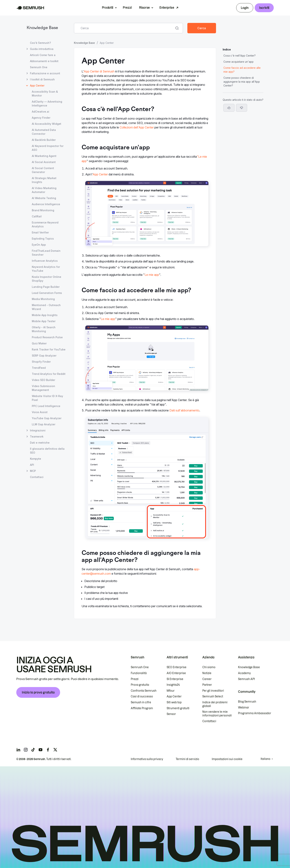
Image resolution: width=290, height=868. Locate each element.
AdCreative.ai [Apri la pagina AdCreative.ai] (41, 112)
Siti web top (174, 702)
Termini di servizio (187, 759)
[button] (242, 108)
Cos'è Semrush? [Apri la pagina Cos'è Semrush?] (40, 43)
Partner (207, 685)
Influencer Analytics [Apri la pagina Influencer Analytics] (45, 261)
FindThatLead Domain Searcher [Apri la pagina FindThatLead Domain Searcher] (46, 253)
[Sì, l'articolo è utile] (229, 108)
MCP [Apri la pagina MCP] (33, 471)
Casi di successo (142, 696)
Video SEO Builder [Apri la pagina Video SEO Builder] (43, 380)
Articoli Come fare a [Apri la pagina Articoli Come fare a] (43, 55)
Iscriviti (264, 8)
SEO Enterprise (177, 667)
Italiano (265, 759)
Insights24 (173, 685)
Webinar (244, 708)
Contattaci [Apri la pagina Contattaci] (37, 477)
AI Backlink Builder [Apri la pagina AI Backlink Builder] (44, 140)
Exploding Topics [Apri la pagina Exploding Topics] (43, 239)
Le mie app (152, 275)
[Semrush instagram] (26, 750)
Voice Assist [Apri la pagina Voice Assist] (40, 412)
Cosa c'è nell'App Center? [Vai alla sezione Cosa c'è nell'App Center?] (240, 56)
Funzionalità (139, 673)
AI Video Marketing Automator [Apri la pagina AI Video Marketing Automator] (44, 190)
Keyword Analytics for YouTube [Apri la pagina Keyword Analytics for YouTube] (46, 269)
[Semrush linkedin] (18, 750)
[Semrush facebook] (48, 750)
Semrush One (140, 667)
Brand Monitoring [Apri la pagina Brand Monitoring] (43, 210)
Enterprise (167, 8)
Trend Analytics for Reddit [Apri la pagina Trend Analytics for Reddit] (49, 374)
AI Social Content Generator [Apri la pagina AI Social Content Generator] (43, 170)
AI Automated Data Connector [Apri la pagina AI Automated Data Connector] (44, 132)
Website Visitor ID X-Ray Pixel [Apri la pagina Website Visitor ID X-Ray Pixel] (47, 398)
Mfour (171, 691)
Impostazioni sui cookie (227, 759)
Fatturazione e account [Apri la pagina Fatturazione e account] (45, 73)
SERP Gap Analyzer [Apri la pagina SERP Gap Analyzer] (44, 356)
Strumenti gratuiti (178, 708)
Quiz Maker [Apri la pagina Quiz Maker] (39, 343)
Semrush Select (213, 696)
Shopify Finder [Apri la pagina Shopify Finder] (41, 362)
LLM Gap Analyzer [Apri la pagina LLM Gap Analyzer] (44, 424)
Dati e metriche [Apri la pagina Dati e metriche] (40, 443)
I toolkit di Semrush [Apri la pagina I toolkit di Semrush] (42, 79)
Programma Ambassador (255, 713)
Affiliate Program (142, 708)
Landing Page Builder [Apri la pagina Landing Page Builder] (46, 287)
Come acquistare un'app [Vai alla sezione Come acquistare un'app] (238, 62)
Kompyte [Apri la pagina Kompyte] (36, 459)
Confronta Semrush (144, 691)
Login (245, 8)
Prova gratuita (140, 685)
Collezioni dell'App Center (137, 127)
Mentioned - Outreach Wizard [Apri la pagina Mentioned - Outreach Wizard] (46, 307)
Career (207, 679)
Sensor (171, 714)
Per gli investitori (213, 691)
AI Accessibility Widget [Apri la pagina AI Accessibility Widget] (47, 124)
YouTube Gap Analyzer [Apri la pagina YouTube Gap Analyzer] (47, 418)
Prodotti (108, 8)
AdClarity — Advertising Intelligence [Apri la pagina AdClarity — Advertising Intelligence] (47, 104)
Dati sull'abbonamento (184, 410)
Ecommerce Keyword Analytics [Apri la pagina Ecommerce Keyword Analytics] (45, 224)
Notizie (207, 673)
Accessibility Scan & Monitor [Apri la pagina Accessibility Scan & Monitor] (45, 94)
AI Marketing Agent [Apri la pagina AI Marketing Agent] (44, 156)
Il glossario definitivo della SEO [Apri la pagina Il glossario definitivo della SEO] (47, 451)
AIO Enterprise (176, 673)
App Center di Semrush (99, 71)
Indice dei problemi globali (215, 704)
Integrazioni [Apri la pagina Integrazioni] (38, 430)
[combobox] (124, 28)
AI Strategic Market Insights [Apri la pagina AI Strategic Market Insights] (44, 180)
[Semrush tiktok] (33, 750)
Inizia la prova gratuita (38, 692)
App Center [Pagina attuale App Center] (37, 85)
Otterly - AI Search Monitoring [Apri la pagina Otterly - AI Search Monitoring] (44, 329)
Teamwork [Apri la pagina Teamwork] (37, 436)
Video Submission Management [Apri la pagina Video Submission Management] (43, 388)
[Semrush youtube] (41, 750)
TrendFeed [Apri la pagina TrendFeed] (39, 368)
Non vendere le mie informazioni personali (217, 714)
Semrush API (246, 679)
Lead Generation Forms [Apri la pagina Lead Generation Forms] (47, 293)
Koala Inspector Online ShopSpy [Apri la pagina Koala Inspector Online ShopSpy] (47, 279)
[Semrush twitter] (55, 750)
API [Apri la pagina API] (32, 465)
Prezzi (127, 8)
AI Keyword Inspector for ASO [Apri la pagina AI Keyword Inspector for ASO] (48, 148)
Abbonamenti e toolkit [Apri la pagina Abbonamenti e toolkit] (44, 61)
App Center (100, 174)
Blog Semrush (247, 702)
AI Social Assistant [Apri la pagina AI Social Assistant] (44, 162)
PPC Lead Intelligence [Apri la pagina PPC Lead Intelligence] (46, 406)
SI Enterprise (175, 679)
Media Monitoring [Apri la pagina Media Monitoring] (43, 299)
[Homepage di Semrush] (30, 8)
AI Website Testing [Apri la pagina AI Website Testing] (44, 198)
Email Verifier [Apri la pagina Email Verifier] (40, 232)
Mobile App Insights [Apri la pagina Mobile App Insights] (45, 315)
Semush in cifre (141, 702)
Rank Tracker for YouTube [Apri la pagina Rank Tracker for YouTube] (49, 349)
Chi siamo (209, 667)
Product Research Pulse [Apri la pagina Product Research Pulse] (47, 337)
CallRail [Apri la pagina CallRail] (37, 216)
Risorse (144, 8)
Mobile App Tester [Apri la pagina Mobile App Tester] (44, 321)
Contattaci (209, 721)
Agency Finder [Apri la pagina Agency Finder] (41, 118)
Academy (244, 673)
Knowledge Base (42, 28)
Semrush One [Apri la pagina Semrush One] (39, 67)
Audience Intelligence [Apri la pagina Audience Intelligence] (46, 204)
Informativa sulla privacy (147, 759)
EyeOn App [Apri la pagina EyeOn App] (39, 245)
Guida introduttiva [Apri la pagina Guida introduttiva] (42, 49)
